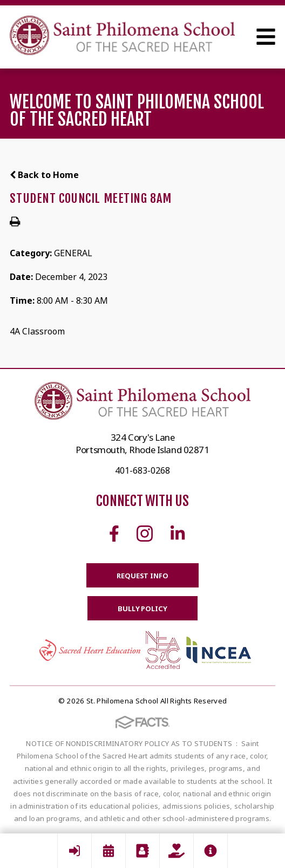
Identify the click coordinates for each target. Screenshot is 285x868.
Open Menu (266, 37)
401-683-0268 (142, 470)
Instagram (145, 534)
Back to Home (44, 175)
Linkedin (178, 534)
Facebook (114, 534)
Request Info (142, 576)
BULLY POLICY (142, 609)
